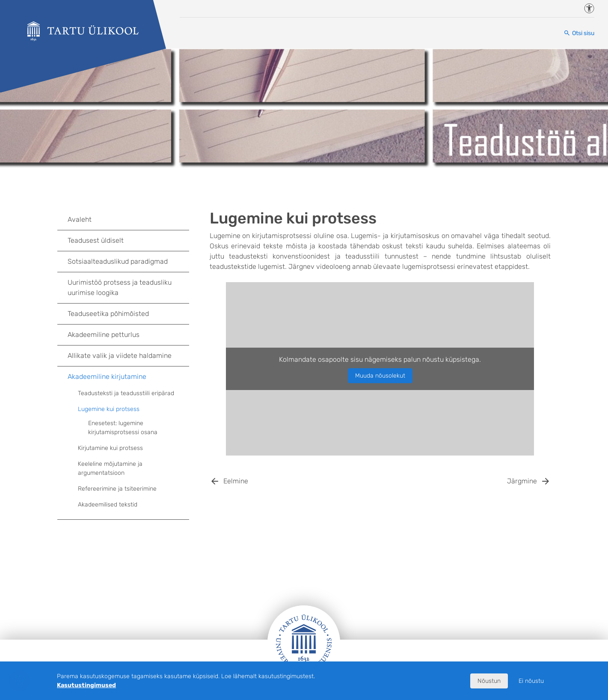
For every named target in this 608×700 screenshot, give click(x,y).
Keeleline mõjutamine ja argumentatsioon (110, 468)
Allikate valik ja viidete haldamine (128, 356)
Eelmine (236, 481)
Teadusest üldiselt (128, 241)
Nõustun (489, 681)
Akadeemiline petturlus (128, 335)
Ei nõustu (531, 681)
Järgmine (522, 481)
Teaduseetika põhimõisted (128, 314)
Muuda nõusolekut (380, 376)
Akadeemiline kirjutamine (128, 377)
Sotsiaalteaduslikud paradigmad (128, 262)
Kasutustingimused (86, 685)
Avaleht (128, 220)
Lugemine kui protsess (133, 409)
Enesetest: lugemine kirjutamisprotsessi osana (123, 428)
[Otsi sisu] (579, 33)
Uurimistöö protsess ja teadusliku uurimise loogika (128, 287)
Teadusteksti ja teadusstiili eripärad (133, 393)
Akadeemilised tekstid (133, 505)
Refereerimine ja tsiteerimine (133, 489)
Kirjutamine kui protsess (133, 448)
